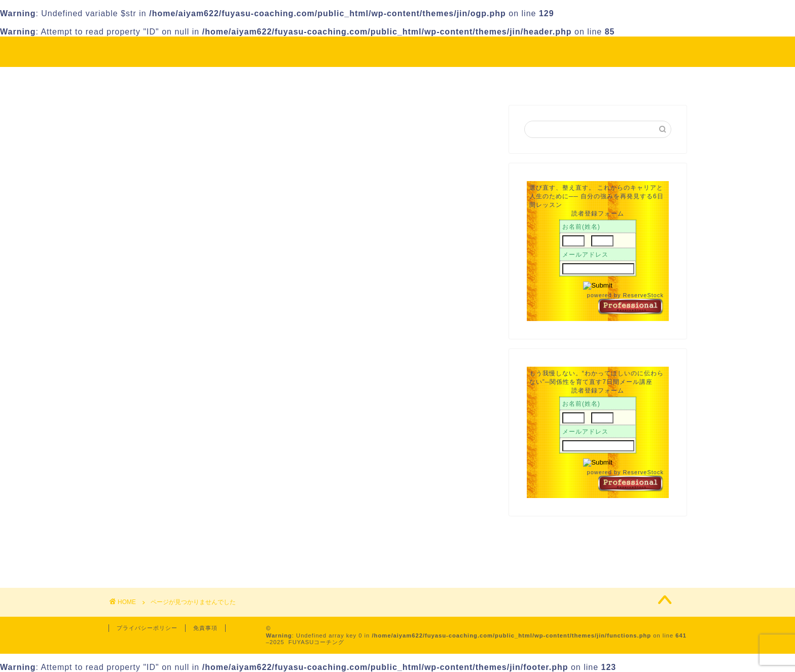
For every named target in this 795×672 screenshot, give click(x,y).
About (338, 79)
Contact (503, 79)
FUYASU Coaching (398, 51)
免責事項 (205, 628)
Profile (390, 79)
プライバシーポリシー (147, 628)
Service (445, 79)
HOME (287, 79)
